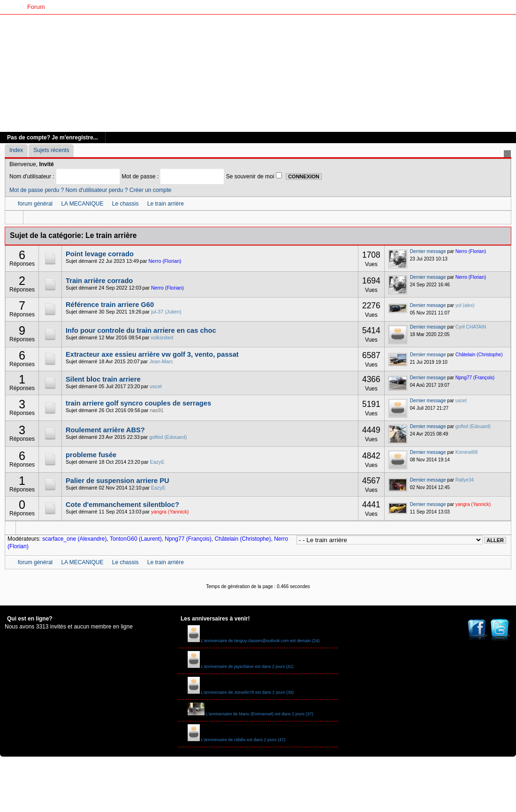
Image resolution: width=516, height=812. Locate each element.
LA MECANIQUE (82, 204)
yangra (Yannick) (170, 512)
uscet (156, 386)
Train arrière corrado (99, 281)
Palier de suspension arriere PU (118, 481)
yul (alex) (465, 305)
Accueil (10, 7)
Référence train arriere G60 (110, 305)
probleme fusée (91, 455)
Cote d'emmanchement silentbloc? (122, 505)
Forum (36, 7)
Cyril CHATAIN (471, 327)
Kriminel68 (467, 452)
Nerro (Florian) (165, 261)
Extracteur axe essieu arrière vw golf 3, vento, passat (152, 354)
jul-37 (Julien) (166, 312)
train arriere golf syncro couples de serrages (138, 403)
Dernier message (428, 251)
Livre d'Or (141, 7)
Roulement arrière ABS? (105, 430)
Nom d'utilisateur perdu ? (96, 190)
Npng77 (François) (475, 378)
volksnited (162, 337)
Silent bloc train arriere (103, 379)
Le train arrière (166, 204)
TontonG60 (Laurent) (136, 539)
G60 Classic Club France (86, 7)
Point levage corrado (100, 254)
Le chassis (125, 204)
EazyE (157, 462)
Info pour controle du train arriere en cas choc (141, 330)
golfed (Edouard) (168, 437)
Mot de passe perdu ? (37, 190)
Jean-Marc (161, 361)
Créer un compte (150, 190)
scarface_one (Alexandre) (74, 539)
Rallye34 (465, 480)
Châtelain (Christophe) (479, 355)
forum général (35, 204)
